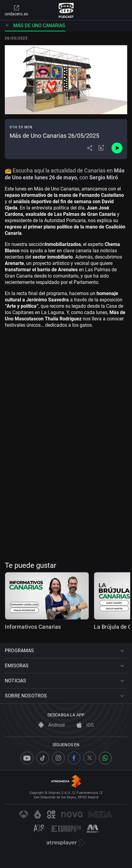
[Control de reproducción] (117, 148)
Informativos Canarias (33, 627)
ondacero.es (16, 10)
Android (52, 725)
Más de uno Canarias (35, 25)
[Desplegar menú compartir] (90, 148)
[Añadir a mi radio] (101, 148)
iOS (85, 725)
